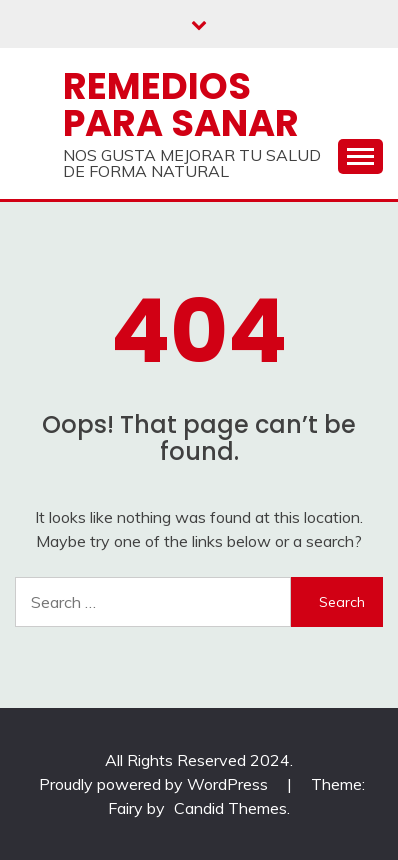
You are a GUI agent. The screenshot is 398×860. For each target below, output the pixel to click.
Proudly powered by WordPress (155, 784)
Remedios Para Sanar (181, 104)
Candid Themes (230, 808)
